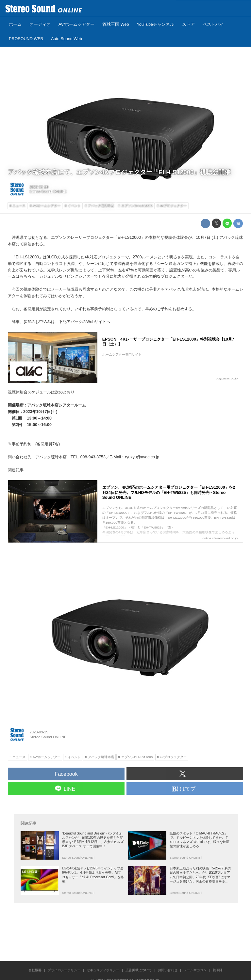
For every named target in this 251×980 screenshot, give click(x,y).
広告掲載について (139, 970)
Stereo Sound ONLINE (48, 191)
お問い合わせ (168, 970)
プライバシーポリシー (64, 970)
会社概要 (35, 970)
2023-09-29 (39, 187)
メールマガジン (195, 970)
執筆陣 (218, 970)
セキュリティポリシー (103, 970)
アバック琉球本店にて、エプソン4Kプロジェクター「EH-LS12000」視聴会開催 (119, 172)
